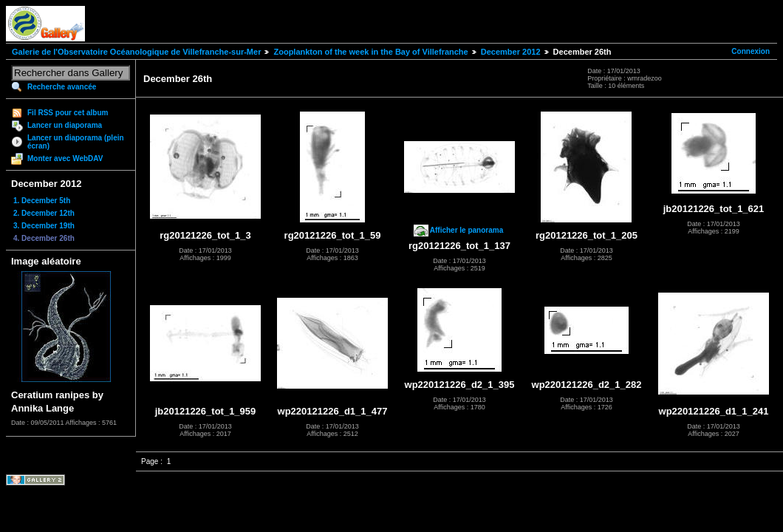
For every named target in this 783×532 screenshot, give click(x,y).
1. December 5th (42, 201)
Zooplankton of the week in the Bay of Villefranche (370, 52)
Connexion (750, 51)
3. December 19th (44, 226)
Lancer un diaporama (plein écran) (76, 142)
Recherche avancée (62, 87)
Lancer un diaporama (65, 125)
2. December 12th (44, 213)
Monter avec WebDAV (65, 158)
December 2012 (511, 52)
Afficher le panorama (466, 230)
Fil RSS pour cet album (68, 113)
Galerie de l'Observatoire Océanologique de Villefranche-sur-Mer (136, 52)
